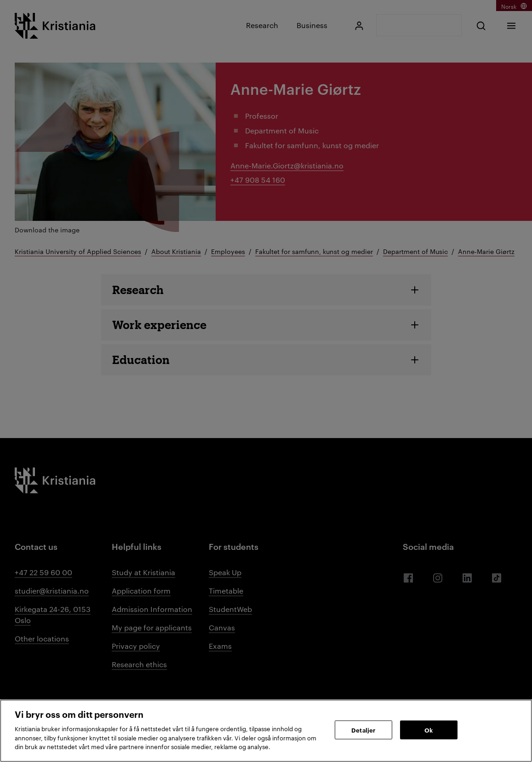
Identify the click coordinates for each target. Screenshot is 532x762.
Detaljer (363, 729)
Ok (429, 729)
